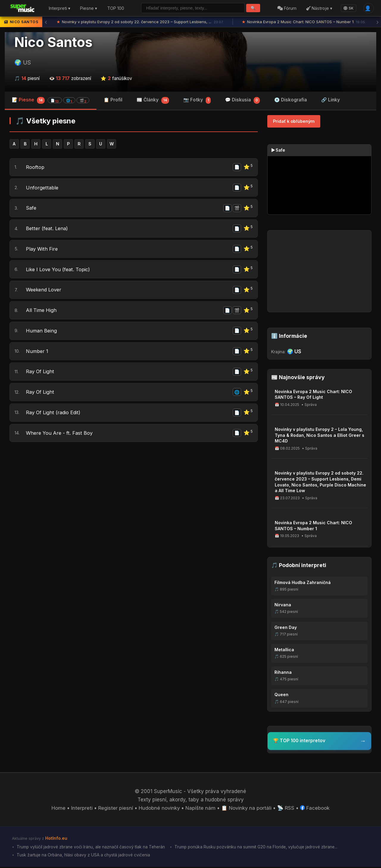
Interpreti (81, 809)
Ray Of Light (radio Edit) (54, 418)
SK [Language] (348, 8)
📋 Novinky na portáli (247, 809)
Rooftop (35, 168)
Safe (31, 210)
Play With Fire (42, 251)
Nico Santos (53, 43)
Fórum (287, 8)
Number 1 (37, 356)
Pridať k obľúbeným (294, 122)
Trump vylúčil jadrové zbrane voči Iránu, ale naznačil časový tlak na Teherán (91, 848)
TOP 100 (116, 8)
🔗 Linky (331, 100)
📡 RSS (287, 809)
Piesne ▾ (89, 8)
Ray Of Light (41, 376)
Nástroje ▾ (319, 8)
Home (57, 809)
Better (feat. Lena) (47, 230)
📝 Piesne (51, 101)
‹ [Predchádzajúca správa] (46, 22)
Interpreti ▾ (60, 8)
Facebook (316, 809)
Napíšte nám (201, 809)
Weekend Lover (44, 293)
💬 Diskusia (242, 101)
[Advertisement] (134, 499)
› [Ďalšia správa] (377, 22)
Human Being (42, 335)
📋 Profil (113, 100)
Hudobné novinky (159, 809)
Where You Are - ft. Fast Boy (60, 439)
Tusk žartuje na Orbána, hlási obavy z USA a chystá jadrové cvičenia (84, 856)
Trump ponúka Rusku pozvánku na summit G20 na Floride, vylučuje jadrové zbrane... (259, 848)
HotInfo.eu (56, 839)
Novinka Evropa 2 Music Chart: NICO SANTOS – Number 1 (304, 22)
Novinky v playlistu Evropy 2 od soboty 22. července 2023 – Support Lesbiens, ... (140, 22)
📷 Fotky (197, 101)
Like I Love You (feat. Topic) (59, 272)
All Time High (42, 314)
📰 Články (153, 101)
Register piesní (115, 809)
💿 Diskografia (291, 100)
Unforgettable (42, 189)
